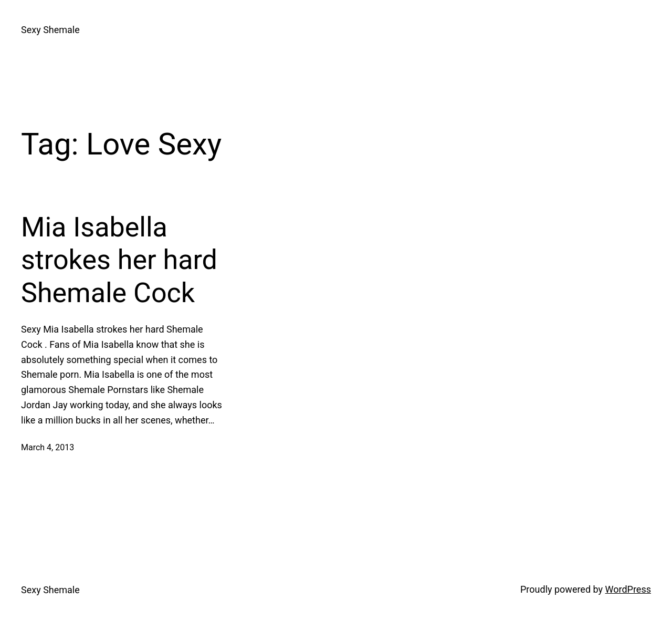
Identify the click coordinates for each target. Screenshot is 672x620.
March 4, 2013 (48, 447)
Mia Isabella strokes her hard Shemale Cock (119, 260)
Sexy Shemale (50, 30)
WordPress (628, 589)
